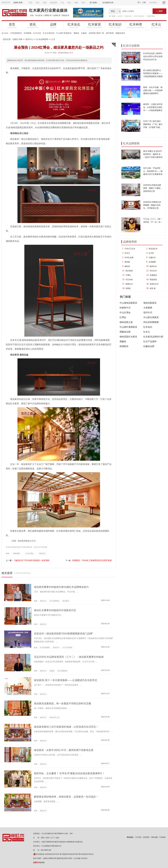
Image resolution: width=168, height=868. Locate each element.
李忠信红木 (153, 249)
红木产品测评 (150, 341)
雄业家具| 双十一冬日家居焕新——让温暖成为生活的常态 (66, 680)
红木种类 (136, 26)
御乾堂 (127, 266)
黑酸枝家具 (120, 33)
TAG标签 (162, 837)
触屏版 (39, 862)
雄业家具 (66, 601)
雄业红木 (42, 553)
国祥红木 (153, 266)
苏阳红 (128, 288)
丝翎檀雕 (28, 33)
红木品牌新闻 (42, 39)
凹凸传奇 (129, 280)
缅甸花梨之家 (126, 322)
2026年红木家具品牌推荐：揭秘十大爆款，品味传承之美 (153, 188)
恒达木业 (128, 16)
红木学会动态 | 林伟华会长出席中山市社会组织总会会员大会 (153, 56)
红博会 (123, 317)
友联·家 (153, 288)
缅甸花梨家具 (150, 303)
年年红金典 (129, 258)
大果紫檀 (148, 308)
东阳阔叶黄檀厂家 (96, 33)
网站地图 (155, 837)
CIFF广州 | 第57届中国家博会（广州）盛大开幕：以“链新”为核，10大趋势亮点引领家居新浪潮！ (153, 127)
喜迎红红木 (154, 284)
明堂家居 (153, 280)
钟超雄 (52, 671)
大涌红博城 (151, 16)
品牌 (45, 3)
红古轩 (120, 16)
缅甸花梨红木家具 (128, 337)
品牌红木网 (19, 3)
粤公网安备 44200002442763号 (46, 854)
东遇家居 (153, 275)
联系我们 (147, 837)
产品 (62, 3)
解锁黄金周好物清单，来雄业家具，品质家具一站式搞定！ (66, 797)
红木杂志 (74, 26)
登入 (139, 2)
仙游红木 (57, 15)
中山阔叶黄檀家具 (64, 33)
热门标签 (94, 3)
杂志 (69, 3)
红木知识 (115, 26)
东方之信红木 (139, 16)
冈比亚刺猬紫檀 (151, 322)
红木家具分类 (109, 3)
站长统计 (84, 858)
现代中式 (148, 313)
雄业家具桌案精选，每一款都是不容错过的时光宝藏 (62, 704)
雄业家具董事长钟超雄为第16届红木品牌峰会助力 (61, 587)
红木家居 (95, 26)
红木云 (156, 26)
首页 (31, 3)
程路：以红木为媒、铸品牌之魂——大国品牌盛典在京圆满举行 (153, 90)
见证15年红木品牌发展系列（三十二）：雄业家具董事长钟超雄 (69, 657)
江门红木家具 (67, 648)
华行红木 (153, 271)
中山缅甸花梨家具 (128, 303)
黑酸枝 (76, 33)
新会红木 (66, 15)
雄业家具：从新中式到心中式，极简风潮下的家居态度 (64, 750)
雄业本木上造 (54, 717)
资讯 (38, 3)
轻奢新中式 (125, 308)
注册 (144, 2)
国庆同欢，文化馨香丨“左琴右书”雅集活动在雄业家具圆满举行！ (69, 773)
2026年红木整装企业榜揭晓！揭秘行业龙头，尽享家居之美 (152, 205)
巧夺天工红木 (130, 249)
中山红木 (39, 15)
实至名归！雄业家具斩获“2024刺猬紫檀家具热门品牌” (64, 634)
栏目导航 (154, 3)
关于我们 (139, 837)
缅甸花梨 (17, 553)
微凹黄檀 (110, 33)
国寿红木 (129, 284)
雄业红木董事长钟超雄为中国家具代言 (55, 610)
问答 (83, 3)
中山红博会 (125, 313)
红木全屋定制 (49, 33)
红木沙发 (37, 33)
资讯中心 (29, 39)
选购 (76, 3)
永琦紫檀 (152, 262)
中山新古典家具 (151, 317)
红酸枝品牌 (149, 346)
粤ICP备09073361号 (86, 854)
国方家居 (129, 271)
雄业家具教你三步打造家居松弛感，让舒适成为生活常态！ (66, 727)
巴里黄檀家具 (16, 33)
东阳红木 (48, 15)
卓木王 (127, 253)
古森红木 (152, 258)
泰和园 (127, 262)
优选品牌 (53, 3)
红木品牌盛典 (45, 648)
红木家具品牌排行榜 (153, 337)
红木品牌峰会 (54, 601)
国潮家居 (124, 346)
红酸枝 (84, 33)
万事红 (128, 275)
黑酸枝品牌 (125, 332)
